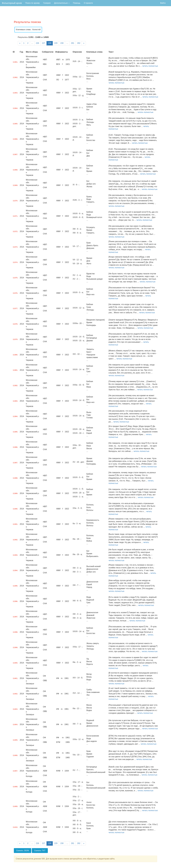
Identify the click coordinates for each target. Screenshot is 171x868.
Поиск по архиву (33, 3)
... (32, 43)
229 (56, 43)
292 (79, 43)
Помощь (77, 3)
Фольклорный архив (12, 3)
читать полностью (150, 66)
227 (44, 43)
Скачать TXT (40, 851)
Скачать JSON (23, 851)
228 (50, 43)
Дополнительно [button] (62, 3)
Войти (163, 3)
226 (37, 43)
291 (73, 43)
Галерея (47, 3)
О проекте (88, 3)
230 (62, 43)
